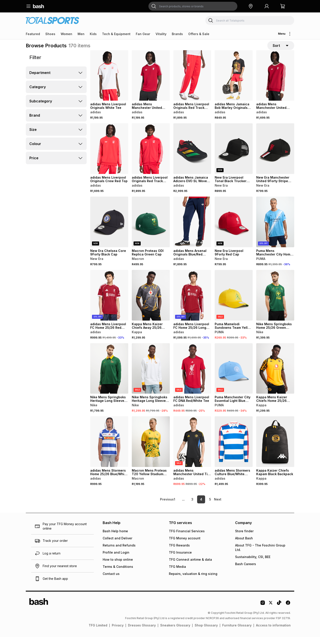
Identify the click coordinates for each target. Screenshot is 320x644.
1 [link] (174, 506)
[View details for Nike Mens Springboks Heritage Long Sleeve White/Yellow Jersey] (151, 375)
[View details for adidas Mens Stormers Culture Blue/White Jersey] (234, 449)
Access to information (273, 632)
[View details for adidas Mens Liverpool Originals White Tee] (109, 82)
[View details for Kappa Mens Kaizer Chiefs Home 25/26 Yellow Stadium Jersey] (275, 375)
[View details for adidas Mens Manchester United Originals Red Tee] (151, 82)
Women (66, 34)
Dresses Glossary (142, 632)
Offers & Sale (199, 34)
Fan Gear (143, 34)
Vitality (161, 34)
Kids (93, 34)
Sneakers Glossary (175, 632)
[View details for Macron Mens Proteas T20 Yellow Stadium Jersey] (151, 449)
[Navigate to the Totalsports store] (52, 20)
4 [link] (201, 506)
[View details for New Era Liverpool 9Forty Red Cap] (234, 229)
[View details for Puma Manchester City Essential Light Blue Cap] (234, 375)
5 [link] (210, 506)
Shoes (50, 34)
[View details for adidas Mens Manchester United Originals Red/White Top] (275, 82)
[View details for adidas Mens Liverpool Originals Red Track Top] (151, 156)
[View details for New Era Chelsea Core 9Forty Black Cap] (109, 229)
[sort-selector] (281, 49)
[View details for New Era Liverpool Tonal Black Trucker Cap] (234, 156)
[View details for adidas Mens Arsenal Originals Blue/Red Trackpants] (192, 229)
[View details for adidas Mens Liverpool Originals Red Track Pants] (192, 82)
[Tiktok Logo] (279, 611)
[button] (251, 6)
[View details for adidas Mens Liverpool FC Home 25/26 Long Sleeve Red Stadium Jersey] (192, 302)
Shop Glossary (206, 632)
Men (81, 34)
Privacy (118, 632)
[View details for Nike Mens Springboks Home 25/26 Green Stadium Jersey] (275, 302)
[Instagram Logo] (263, 611)
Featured (33, 34)
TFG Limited (98, 632)
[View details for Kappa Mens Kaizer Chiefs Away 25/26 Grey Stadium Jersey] (151, 302)
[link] (159, 506)
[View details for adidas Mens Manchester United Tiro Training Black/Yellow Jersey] (192, 449)
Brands (177, 34)
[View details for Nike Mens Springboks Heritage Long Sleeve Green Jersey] (109, 375)
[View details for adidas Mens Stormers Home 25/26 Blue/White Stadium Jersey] (109, 449)
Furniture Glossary (237, 632)
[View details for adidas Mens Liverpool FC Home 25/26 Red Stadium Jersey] (109, 302)
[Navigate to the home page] (38, 6)
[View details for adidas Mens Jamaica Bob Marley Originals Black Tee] (234, 82)
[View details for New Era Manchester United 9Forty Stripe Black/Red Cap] (275, 156)
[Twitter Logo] (271, 611)
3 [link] (192, 506)
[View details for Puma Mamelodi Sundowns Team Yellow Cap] (234, 302)
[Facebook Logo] (288, 611)
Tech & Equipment (116, 34)
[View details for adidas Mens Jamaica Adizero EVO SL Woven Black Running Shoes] (192, 156)
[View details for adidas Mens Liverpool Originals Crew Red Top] (109, 156)
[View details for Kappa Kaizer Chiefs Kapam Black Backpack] (275, 449)
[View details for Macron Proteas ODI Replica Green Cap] (151, 229)
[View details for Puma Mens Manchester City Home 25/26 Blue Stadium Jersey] (275, 229)
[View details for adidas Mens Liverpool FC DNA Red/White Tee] (192, 375)
